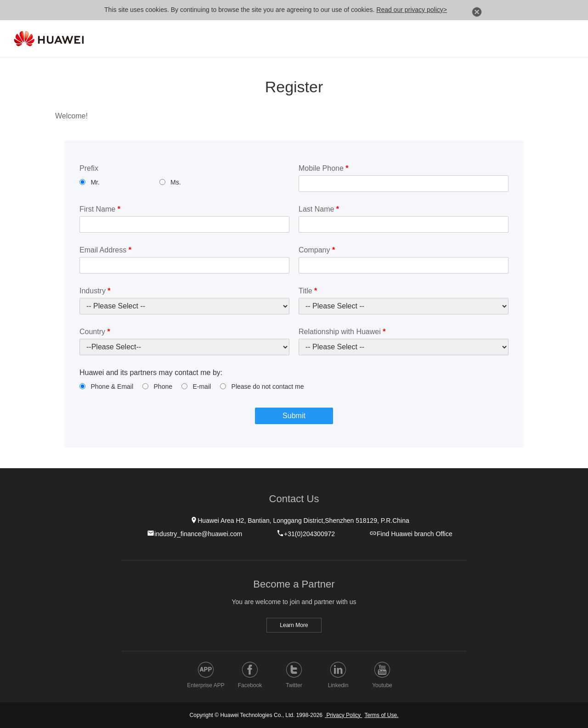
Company (317, 250)
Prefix (89, 168)
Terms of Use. (381, 715)
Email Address (105, 250)
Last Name (319, 209)
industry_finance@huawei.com (195, 534)
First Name (100, 209)
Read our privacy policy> (412, 10)
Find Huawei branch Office (411, 534)
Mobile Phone (324, 168)
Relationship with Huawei (342, 332)
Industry (95, 291)
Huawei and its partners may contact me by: (151, 372)
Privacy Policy (343, 715)
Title (308, 291)
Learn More (294, 625)
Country (95, 332)
